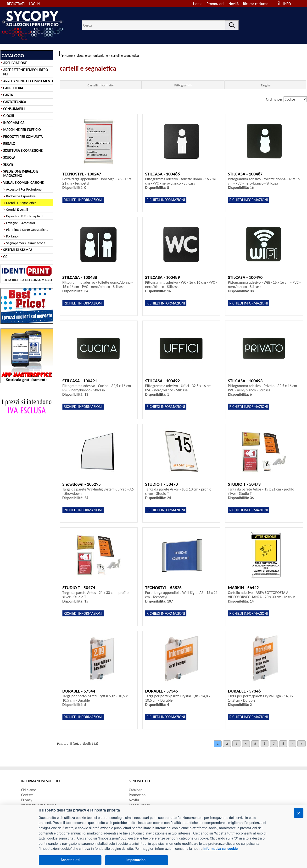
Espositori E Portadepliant (25, 216)
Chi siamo (29, 790)
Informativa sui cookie (220, 849)
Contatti (28, 795)
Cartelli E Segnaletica (21, 203)
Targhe (266, 85)
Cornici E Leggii (17, 209)
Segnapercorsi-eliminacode (26, 243)
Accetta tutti (70, 860)
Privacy (27, 800)
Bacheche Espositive (21, 196)
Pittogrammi (183, 85)
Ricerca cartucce (256, 4)
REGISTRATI (16, 4)
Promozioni (216, 4)
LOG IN (34, 4)
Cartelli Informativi (101, 85)
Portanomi (14, 236)
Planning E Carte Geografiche (27, 230)
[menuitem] (258, 4)
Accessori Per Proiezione (24, 189)
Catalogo (136, 790)
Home (198, 4)
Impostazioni (136, 860)
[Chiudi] (299, 813)
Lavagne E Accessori (21, 223)
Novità (234, 4)
